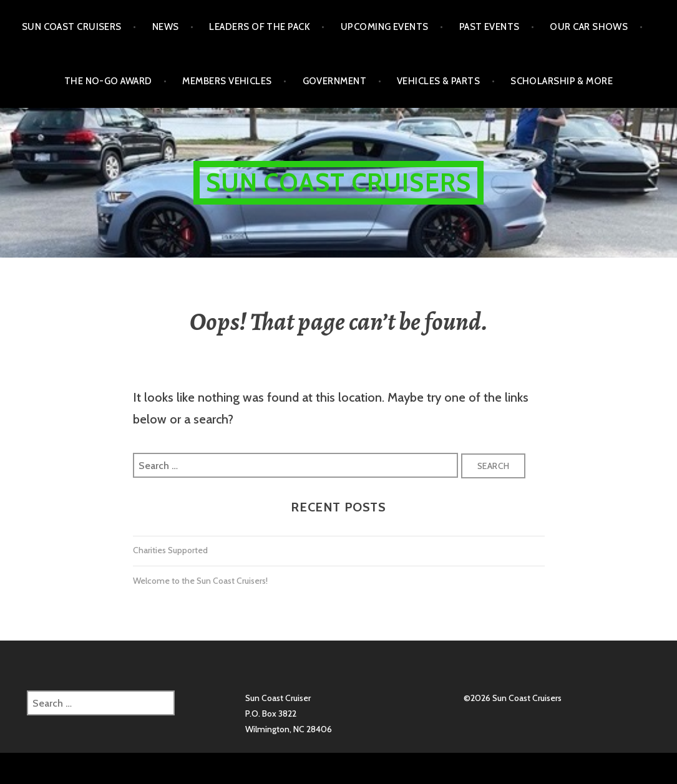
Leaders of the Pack (260, 27)
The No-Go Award (108, 81)
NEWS (166, 27)
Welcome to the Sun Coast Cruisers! (200, 581)
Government (335, 81)
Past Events (489, 27)
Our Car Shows (589, 27)
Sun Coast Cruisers (72, 27)
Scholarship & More (562, 81)
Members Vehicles (227, 81)
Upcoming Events (385, 27)
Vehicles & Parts (438, 81)
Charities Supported (170, 550)
